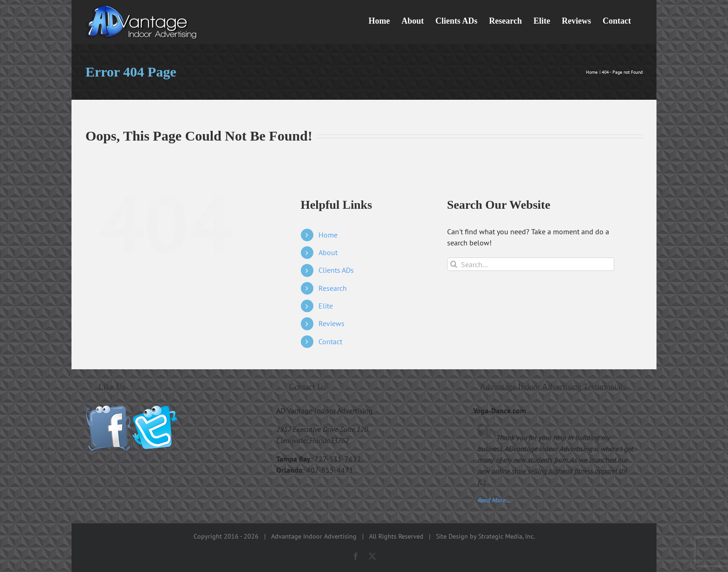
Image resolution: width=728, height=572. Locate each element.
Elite (326, 306)
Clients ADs (336, 270)
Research (333, 288)
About (328, 252)
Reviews (331, 323)
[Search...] (531, 264)
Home (328, 235)
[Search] (454, 264)
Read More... (494, 500)
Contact (330, 341)
